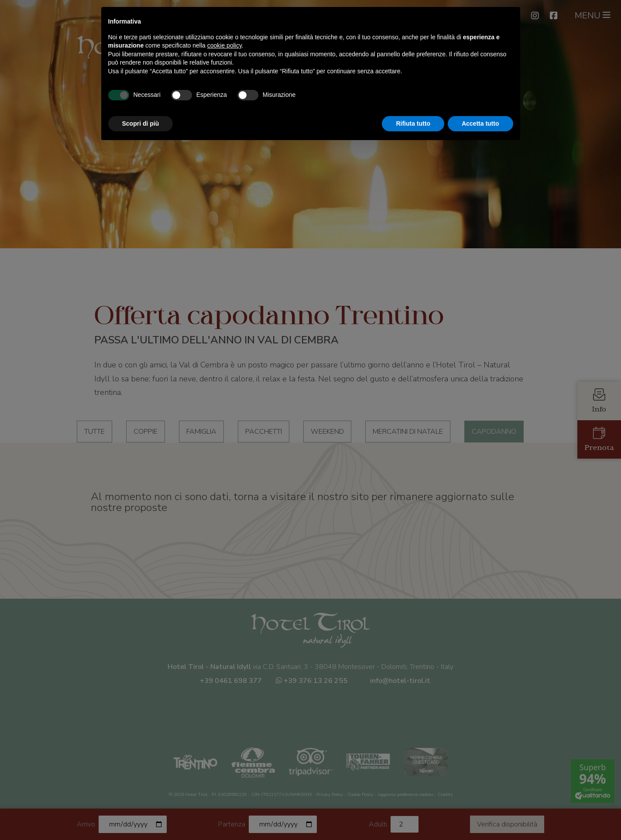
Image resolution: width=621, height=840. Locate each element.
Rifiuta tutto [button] (413, 123)
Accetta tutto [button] (480, 123)
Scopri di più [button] (141, 123)
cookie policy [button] (225, 45)
